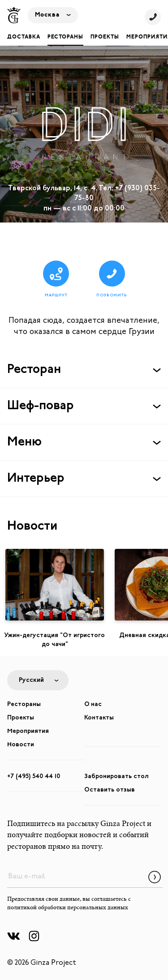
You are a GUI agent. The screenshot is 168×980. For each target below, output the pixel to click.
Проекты (105, 37)
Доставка (24, 37)
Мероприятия (28, 731)
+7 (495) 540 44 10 (34, 777)
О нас (93, 704)
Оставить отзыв (110, 790)
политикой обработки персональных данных (68, 908)
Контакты (99, 718)
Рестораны (65, 37)
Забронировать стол (116, 777)
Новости (21, 745)
